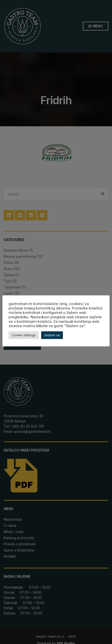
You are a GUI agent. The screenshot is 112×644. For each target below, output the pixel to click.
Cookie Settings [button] (24, 335)
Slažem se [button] (52, 335)
